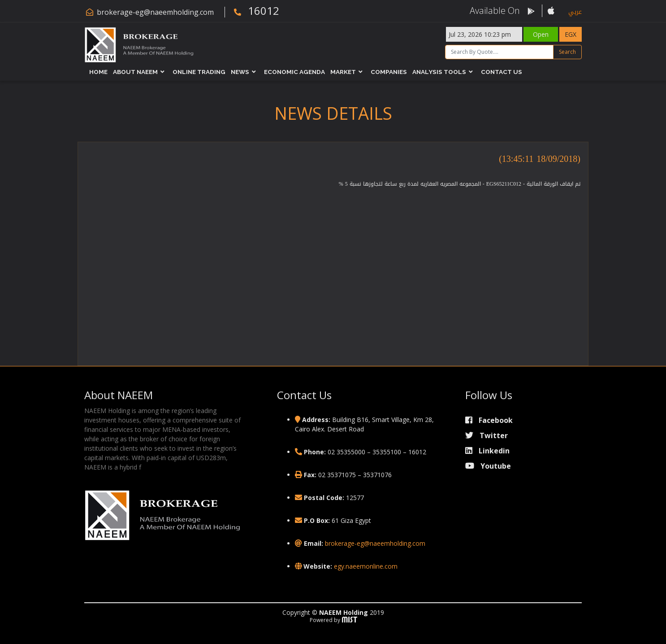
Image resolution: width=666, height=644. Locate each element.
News (240, 72)
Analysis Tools (439, 72)
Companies (389, 72)
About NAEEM (135, 72)
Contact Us (502, 72)
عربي (575, 12)
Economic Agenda (294, 72)
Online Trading (199, 72)
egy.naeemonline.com (366, 566)
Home (98, 72)
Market (343, 72)
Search (567, 52)
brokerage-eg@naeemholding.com (155, 12)
